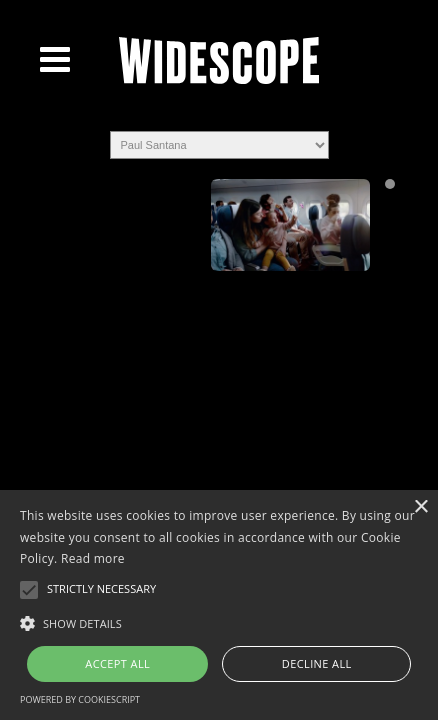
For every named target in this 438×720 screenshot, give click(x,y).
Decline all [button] (317, 663)
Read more (93, 558)
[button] (219, 622)
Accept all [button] (117, 663)
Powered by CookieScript (80, 699)
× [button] (420, 507)
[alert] (219, 605)
